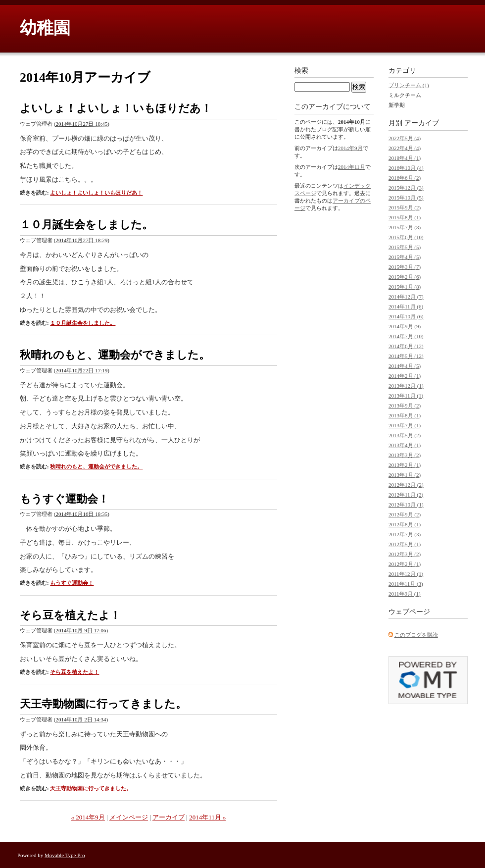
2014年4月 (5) (405, 366)
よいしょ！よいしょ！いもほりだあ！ (116, 108)
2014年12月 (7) (406, 297)
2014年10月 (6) (406, 316)
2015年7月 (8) (405, 227)
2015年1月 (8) (405, 287)
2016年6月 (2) (405, 178)
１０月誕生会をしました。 (86, 225)
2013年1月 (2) (405, 475)
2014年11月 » (207, 817)
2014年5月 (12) (406, 356)
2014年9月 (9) (405, 326)
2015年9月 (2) (405, 207)
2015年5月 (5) (405, 247)
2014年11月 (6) (406, 306)
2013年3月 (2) (405, 455)
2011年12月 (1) (406, 574)
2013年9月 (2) (405, 406)
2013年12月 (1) (406, 386)
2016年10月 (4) (406, 168)
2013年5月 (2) (405, 435)
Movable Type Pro (65, 855)
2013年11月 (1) (406, 396)
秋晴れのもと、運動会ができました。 (115, 355)
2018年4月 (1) (405, 158)
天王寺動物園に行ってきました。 (103, 704)
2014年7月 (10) (406, 336)
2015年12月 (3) (406, 188)
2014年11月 (352, 167)
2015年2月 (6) (405, 277)
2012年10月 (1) (406, 505)
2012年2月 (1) (405, 564)
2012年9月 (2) (405, 514)
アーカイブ (169, 817)
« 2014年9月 (88, 817)
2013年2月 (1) (405, 465)
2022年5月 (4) (405, 138)
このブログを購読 (416, 635)
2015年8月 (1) (405, 217)
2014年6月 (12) (406, 346)
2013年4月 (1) (405, 445)
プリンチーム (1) (409, 85)
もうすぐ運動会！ (64, 499)
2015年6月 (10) (406, 237)
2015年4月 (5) (405, 257)
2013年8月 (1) (405, 415)
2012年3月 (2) (405, 554)
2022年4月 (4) (405, 148)
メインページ (129, 817)
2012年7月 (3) (405, 534)
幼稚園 (45, 28)
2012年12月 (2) (406, 485)
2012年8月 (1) (405, 524)
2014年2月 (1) (405, 376)
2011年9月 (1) (405, 594)
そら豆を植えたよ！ (70, 615)
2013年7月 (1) (405, 425)
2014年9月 (350, 148)
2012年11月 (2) (406, 495)
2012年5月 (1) (405, 544)
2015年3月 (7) (405, 267)
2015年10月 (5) (406, 198)
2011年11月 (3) (406, 584)
